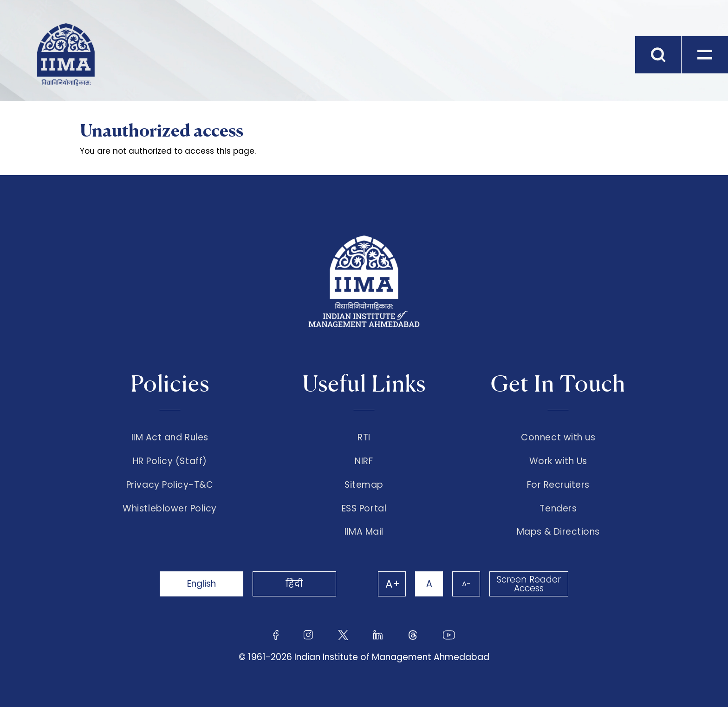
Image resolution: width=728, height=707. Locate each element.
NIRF (364, 461)
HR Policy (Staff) (170, 461)
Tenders (558, 509)
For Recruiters (558, 485)
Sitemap (364, 485)
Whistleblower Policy (170, 509)
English (201, 584)
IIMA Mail (364, 532)
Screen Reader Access (529, 584)
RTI (364, 438)
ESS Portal (364, 509)
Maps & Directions (558, 532)
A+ (393, 584)
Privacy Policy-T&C (170, 485)
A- (466, 584)
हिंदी (294, 584)
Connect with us (558, 438)
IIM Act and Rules (170, 438)
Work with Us (558, 461)
